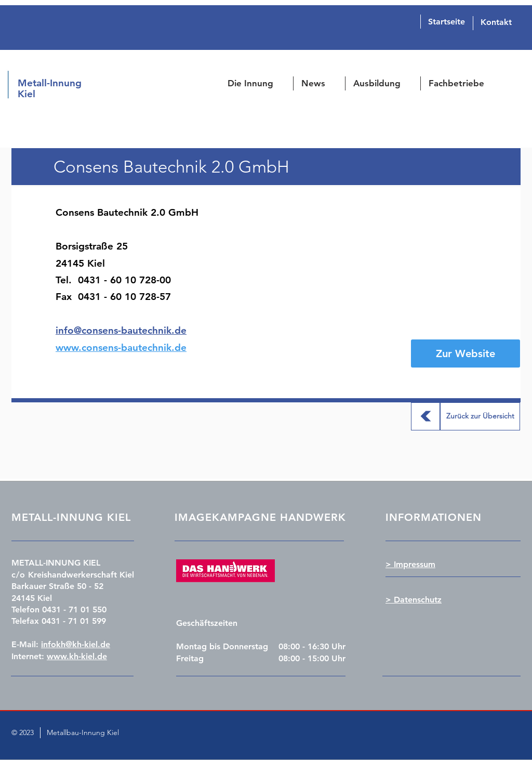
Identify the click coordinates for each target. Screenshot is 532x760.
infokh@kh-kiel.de (76, 644)
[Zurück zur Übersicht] (425, 416)
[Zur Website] (465, 353)
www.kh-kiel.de (77, 656)
